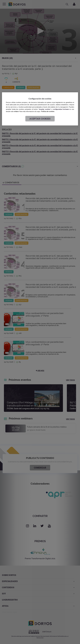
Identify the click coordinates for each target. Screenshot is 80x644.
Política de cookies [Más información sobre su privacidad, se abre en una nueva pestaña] (48, 111)
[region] (40, 109)
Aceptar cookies (40, 119)
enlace (16, 111)
